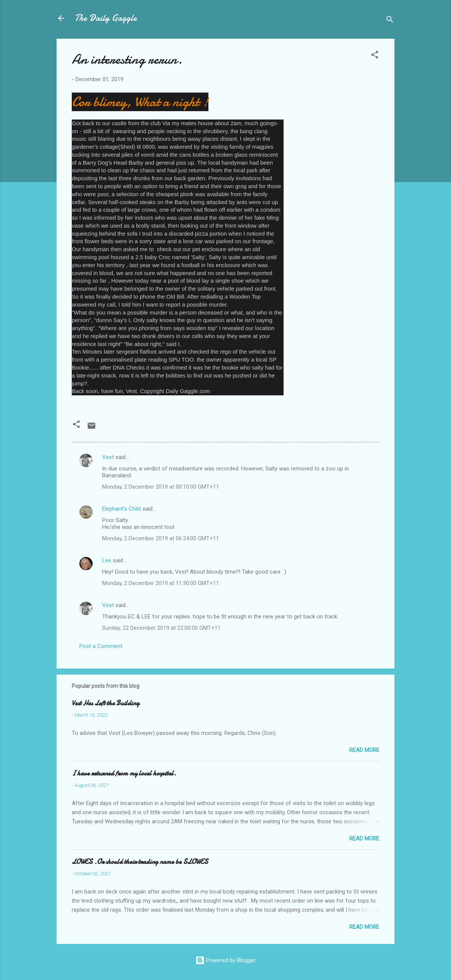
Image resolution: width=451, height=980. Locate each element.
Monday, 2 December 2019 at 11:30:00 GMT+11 (161, 583)
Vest (108, 457)
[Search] (390, 21)
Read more (364, 750)
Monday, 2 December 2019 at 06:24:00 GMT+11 (161, 538)
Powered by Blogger (226, 960)
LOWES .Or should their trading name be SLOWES (140, 862)
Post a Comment (101, 646)
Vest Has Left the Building (106, 703)
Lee (107, 560)
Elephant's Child (121, 509)
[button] (375, 56)
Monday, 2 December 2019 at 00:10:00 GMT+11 (161, 487)
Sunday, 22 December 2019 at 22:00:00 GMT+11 (161, 628)
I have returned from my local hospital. (124, 773)
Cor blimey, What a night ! (140, 102)
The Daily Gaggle (106, 18)
